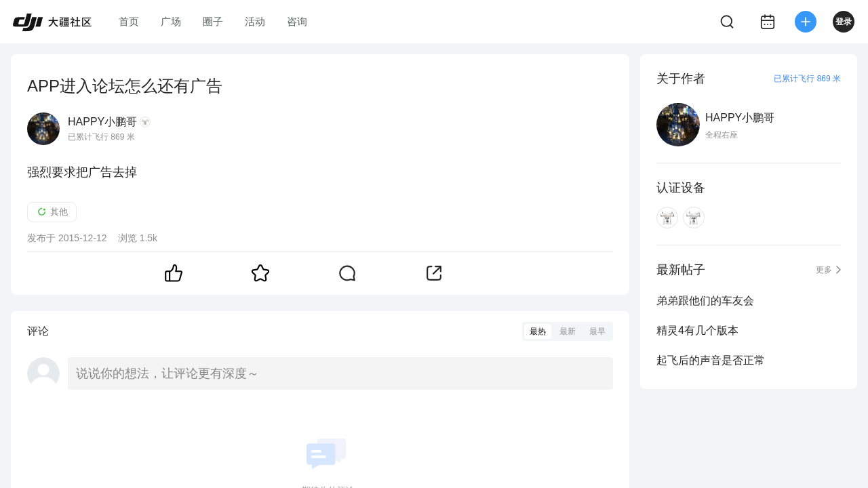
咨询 (297, 21)
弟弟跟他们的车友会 (705, 301)
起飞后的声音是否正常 (711, 360)
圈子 (213, 21)
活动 (255, 21)
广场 (171, 21)
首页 (129, 21)
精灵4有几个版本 (697, 330)
